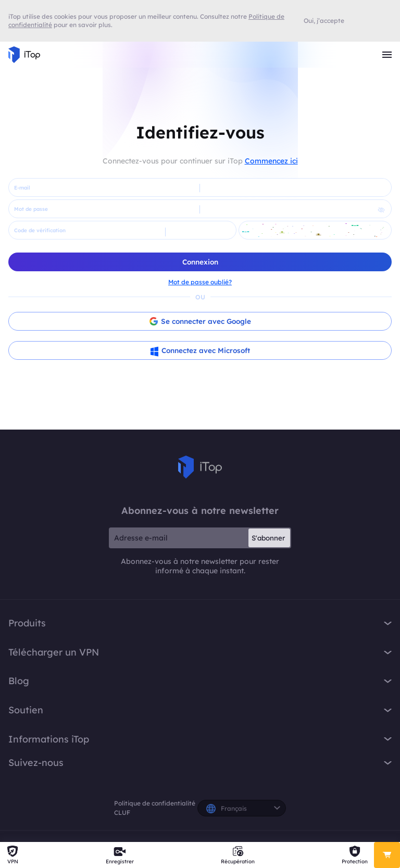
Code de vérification (40, 230)
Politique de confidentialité (155, 803)
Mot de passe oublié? (200, 282)
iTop (200, 467)
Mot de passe (31, 209)
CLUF (122, 813)
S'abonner (268, 538)
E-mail (22, 188)
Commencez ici (271, 161)
